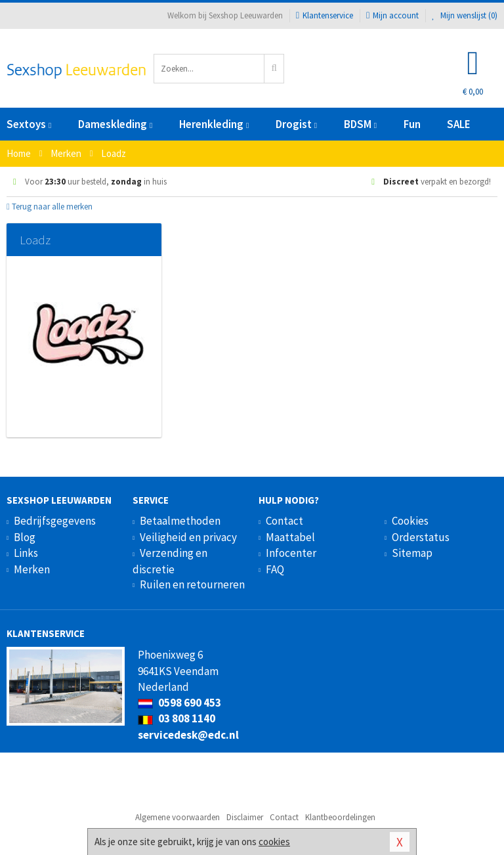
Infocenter (291, 553)
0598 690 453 (179, 703)
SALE (459, 124)
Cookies (410, 521)
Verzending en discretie (170, 561)
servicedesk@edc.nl (188, 735)
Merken (32, 569)
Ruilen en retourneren (192, 584)
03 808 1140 (177, 718)
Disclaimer (245, 817)
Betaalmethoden (180, 521)
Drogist (296, 124)
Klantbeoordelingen (340, 817)
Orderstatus (421, 537)
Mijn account (392, 15)
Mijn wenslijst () (465, 15)
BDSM (360, 124)
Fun (412, 124)
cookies (274, 842)
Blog (25, 537)
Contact (284, 521)
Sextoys (29, 124)
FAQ (275, 569)
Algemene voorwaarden (178, 817)
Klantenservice (325, 15)
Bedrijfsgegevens (55, 521)
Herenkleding (214, 124)
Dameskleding (115, 124)
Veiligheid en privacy (188, 537)
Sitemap (412, 553)
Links (26, 553)
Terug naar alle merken (50, 207)
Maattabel (290, 537)
